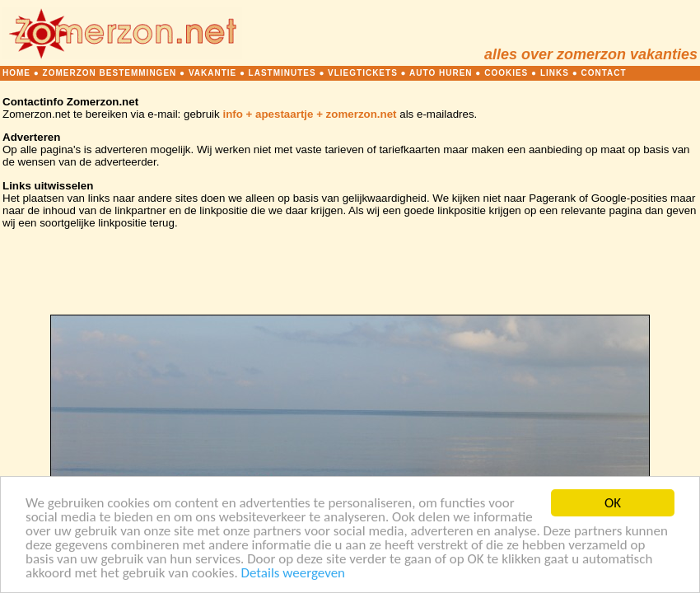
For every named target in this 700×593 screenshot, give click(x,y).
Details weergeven (294, 574)
